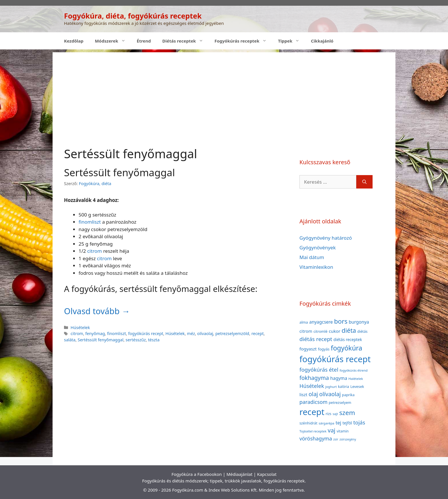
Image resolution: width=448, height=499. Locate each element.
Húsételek (80, 327)
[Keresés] (364, 182)
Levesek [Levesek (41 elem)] (357, 386)
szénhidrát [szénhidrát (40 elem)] (308, 423)
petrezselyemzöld (232, 333)
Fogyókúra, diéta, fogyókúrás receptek (133, 16)
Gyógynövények (318, 248)
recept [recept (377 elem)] (312, 412)
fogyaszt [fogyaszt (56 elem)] (308, 349)
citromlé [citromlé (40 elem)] (320, 331)
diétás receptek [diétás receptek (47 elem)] (348, 339)
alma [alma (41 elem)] (304, 322)
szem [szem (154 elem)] (347, 413)
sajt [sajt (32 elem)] (335, 414)
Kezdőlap (74, 41)
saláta (70, 340)
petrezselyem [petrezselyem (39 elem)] (340, 403)
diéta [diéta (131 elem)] (349, 330)
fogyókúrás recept (146, 333)
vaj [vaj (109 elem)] (332, 430)
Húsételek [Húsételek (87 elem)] (312, 386)
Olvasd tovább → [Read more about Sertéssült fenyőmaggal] (97, 311)
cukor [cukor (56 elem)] (335, 331)
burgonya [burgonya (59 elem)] (359, 322)
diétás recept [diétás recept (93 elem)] (316, 339)
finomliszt (90, 222)
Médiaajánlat (239, 474)
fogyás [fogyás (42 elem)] (324, 349)
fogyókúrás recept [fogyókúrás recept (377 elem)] (335, 359)
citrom (95, 251)
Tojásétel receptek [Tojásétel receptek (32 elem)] (313, 431)
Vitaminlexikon (316, 267)
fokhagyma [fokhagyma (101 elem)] (314, 378)
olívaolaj (205, 333)
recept (258, 333)
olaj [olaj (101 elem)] (313, 394)
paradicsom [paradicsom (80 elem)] (313, 402)
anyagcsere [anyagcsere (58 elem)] (321, 322)
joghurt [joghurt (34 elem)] (331, 387)
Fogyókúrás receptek (243, 41)
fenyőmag (95, 333)
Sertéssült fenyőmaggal (119, 172)
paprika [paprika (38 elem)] (348, 395)
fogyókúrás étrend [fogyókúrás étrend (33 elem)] (353, 370)
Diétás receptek (186, 41)
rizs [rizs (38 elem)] (329, 414)
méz (191, 333)
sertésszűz (136, 340)
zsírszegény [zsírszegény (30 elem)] (348, 439)
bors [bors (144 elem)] (341, 321)
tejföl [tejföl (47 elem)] (347, 423)
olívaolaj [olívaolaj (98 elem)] (330, 394)
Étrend (144, 41)
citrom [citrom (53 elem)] (306, 331)
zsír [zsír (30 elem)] (336, 439)
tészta (154, 340)
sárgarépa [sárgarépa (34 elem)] (326, 423)
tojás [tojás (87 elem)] (359, 422)
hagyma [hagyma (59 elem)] (339, 378)
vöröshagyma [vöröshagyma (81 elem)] (316, 438)
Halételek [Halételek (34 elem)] (356, 379)
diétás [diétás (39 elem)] (363, 331)
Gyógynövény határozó (326, 238)
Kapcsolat (267, 474)
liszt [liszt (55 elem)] (303, 394)
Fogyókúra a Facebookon (197, 474)
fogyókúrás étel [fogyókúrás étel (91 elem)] (319, 369)
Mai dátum (312, 257)
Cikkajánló (322, 41)
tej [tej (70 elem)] (338, 423)
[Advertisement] (224, 92)
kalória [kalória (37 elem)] (344, 387)
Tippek (292, 41)
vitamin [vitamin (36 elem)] (343, 431)
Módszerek (113, 41)
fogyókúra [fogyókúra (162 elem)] (347, 348)
